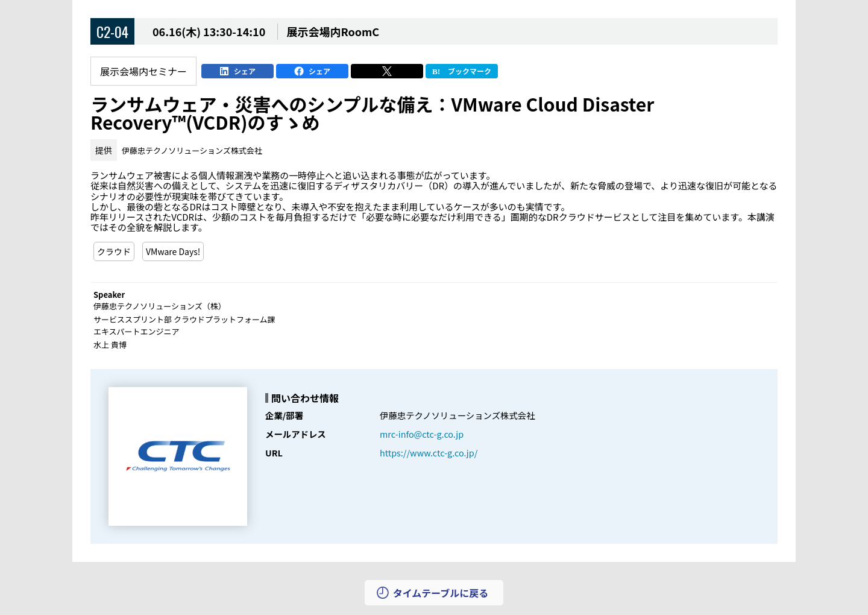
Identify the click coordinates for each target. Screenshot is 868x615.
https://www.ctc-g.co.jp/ (429, 453)
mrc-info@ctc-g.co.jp (422, 434)
